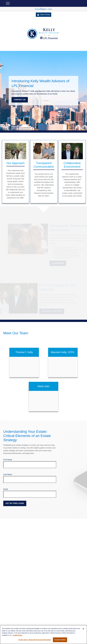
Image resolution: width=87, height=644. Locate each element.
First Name (8, 460)
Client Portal (43, 15)
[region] (43, 635)
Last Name (8, 474)
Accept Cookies (60, 640)
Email (6, 489)
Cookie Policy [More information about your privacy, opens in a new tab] (18, 635)
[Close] (83, 629)
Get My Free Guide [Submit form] (15, 503)
